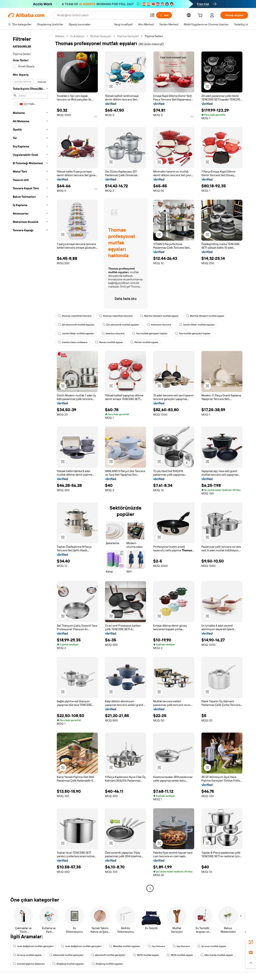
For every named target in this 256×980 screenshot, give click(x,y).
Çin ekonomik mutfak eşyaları (76, 325)
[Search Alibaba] (102, 15)
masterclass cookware (73, 342)
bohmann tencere (159, 325)
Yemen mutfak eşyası (109, 342)
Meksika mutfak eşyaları (125, 946)
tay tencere (156, 946)
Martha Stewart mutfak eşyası (159, 316)
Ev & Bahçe (77, 36)
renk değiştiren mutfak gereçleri (33, 946)
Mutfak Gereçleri (101, 36)
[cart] (201, 16)
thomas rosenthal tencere (75, 316)
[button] (152, 15)
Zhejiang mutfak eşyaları (68, 964)
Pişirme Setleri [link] (154, 36)
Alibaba (60, 36)
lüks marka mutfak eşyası (217, 955)
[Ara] (164, 15)
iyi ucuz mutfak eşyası (212, 946)
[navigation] (30, 463)
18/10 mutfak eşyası (146, 955)
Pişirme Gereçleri (128, 36)
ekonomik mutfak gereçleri (66, 955)
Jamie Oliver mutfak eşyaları (197, 325)
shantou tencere (113, 333)
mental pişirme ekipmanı (29, 964)
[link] (251, 942)
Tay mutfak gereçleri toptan (150, 333)
